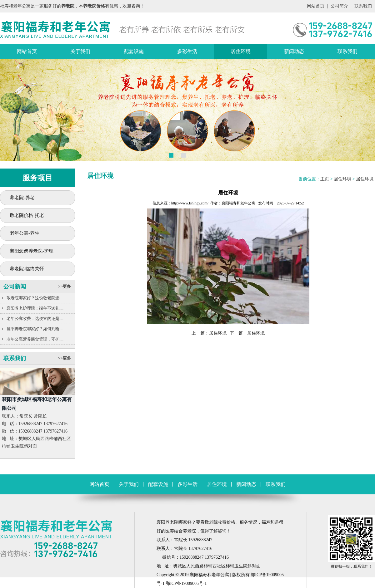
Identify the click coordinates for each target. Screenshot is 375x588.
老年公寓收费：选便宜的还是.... (35, 318)
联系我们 (363, 6)
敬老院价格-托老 (27, 215)
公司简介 (339, 6)
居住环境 (241, 51)
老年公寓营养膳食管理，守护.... (35, 339)
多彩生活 (187, 51)
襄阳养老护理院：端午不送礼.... (35, 308)
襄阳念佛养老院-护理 (32, 251)
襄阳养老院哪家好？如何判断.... (35, 329)
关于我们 (80, 51)
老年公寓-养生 (25, 233)
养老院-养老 (22, 198)
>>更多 (65, 286)
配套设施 (134, 51)
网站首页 (316, 6)
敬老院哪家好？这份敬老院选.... (35, 298)
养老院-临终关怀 (27, 269)
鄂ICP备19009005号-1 (186, 583)
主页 (325, 179)
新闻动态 (294, 51)
